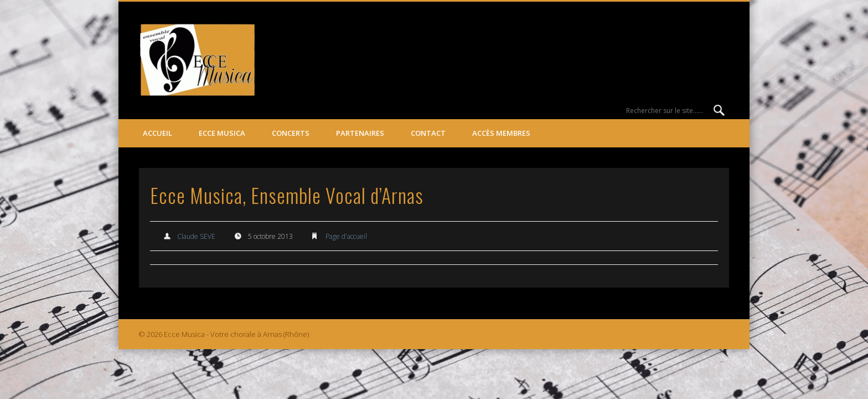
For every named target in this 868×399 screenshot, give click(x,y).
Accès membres (501, 133)
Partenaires (360, 133)
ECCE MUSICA (222, 133)
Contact (428, 133)
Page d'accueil (346, 236)
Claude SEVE (196, 236)
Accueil (157, 133)
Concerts (291, 133)
